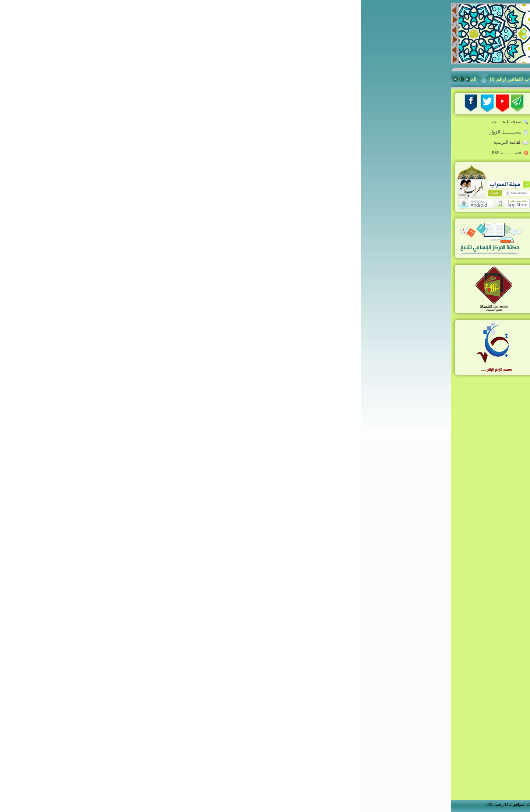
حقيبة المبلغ (419, 194)
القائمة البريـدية (150, 143)
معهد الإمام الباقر (413, 273)
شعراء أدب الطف (412, 286)
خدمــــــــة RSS (149, 153)
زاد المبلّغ (422, 220)
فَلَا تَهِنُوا (198, 79)
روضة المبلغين (416, 141)
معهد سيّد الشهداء (412, 260)
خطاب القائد (418, 128)
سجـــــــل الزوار (148, 132)
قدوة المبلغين (417, 181)
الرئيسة (423, 114)
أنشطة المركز (416, 300)
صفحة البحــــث (149, 122)
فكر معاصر (419, 207)
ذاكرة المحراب (416, 247)
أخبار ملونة (420, 167)
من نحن (426, 344)
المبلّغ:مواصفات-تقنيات (407, 154)
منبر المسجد (418, 234)
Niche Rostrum (413, 313)
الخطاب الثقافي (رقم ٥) (151, 79)
